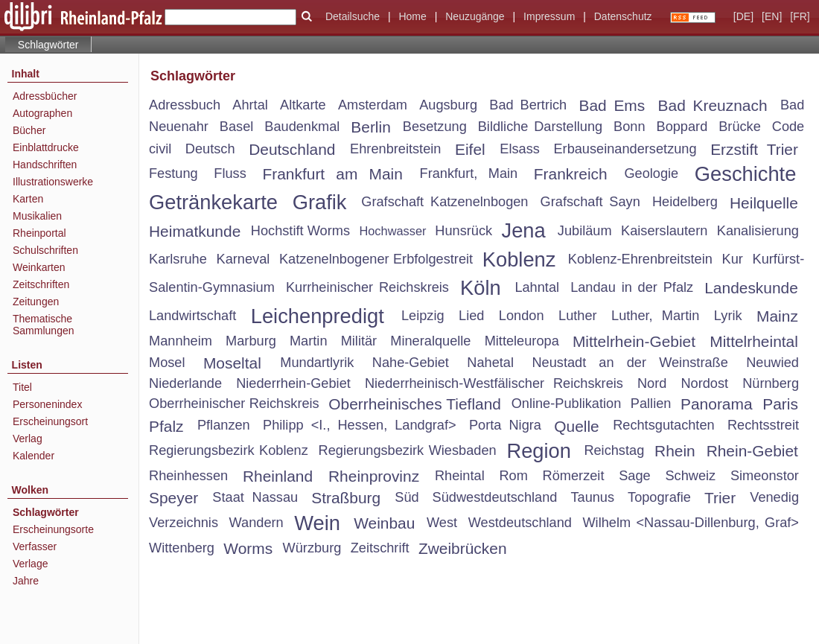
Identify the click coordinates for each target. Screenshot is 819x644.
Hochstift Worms (300, 231)
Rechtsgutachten (664, 425)
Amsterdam (373, 105)
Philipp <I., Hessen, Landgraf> (360, 425)
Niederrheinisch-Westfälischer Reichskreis (494, 383)
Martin (309, 341)
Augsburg (448, 105)
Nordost (704, 383)
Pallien (651, 404)
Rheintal (460, 476)
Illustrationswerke (53, 182)
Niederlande (185, 383)
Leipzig (423, 316)
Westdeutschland (520, 523)
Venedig (774, 497)
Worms (248, 548)
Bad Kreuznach (713, 105)
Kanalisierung (758, 231)
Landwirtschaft (192, 316)
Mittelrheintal (754, 341)
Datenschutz (623, 16)
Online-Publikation (567, 404)
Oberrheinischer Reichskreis (234, 404)
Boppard (682, 127)
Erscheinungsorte (53, 529)
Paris (780, 404)
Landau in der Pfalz (632, 287)
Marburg (251, 341)
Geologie (651, 173)
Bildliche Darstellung (540, 127)
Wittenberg (182, 548)
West (442, 523)
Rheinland (278, 476)
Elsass (520, 149)
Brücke (740, 127)
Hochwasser (392, 231)
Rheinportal (39, 233)
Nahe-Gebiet (411, 363)
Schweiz (690, 476)
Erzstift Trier (754, 149)
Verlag (28, 439)
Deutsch (210, 149)
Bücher (29, 130)
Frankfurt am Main (332, 174)
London (522, 316)
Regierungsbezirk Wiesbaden (408, 450)
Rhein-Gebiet (752, 451)
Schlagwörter (46, 512)
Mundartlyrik (317, 363)
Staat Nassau (255, 497)
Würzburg (312, 548)
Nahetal (490, 363)
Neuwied (772, 363)
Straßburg (346, 498)
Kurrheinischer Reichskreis (367, 287)
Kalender (34, 456)
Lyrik (728, 316)
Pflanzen (224, 425)
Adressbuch (185, 105)
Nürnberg (771, 383)
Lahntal (537, 287)
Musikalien (37, 216)
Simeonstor (765, 476)
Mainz (777, 316)
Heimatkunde (195, 231)
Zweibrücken (463, 548)
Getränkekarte (213, 202)
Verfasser (35, 546)
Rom (513, 476)
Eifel (470, 149)
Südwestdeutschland (495, 497)
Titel (22, 387)
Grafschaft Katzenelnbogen (444, 202)
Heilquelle (764, 203)
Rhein (675, 451)
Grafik (320, 202)
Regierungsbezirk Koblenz (229, 450)
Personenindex (47, 404)
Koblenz (519, 259)
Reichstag (614, 450)
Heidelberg (685, 202)
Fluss (230, 173)
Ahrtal (250, 105)
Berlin (371, 127)
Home (412, 16)
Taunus (592, 497)
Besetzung (435, 127)
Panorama (717, 404)
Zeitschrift (380, 548)
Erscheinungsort (50, 421)
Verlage (30, 564)
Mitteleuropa (522, 341)
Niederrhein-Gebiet (293, 383)
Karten (28, 199)
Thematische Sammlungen (44, 325)
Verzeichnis (184, 523)
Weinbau (384, 523)
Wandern (256, 523)
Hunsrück (463, 231)
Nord (652, 383)
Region (539, 451)
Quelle (576, 426)
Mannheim (181, 341)
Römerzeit (574, 476)
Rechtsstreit (763, 425)
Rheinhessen (188, 476)
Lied (471, 316)
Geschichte (746, 174)
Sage (634, 476)
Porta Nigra (505, 425)
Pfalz (166, 426)
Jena (524, 230)
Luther (578, 316)
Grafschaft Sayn (590, 202)
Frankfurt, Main (469, 173)
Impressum (549, 16)
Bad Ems (612, 105)
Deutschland (292, 149)
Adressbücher (45, 96)
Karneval (243, 259)
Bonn (629, 127)
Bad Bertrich (528, 105)
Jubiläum (585, 231)
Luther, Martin (655, 316)
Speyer (173, 498)
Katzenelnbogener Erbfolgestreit (376, 259)
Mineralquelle (430, 341)
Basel (237, 127)
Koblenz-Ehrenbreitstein (640, 259)
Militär (359, 341)
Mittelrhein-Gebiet (634, 341)
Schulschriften (45, 250)
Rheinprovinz (374, 476)
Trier (720, 498)
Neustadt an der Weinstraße (630, 363)
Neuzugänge (475, 16)
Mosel (167, 363)
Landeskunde (751, 288)
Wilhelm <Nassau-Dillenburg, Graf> (691, 523)
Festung (173, 173)
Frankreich (571, 174)
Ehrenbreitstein (395, 149)
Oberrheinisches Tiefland (415, 404)
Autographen (42, 113)
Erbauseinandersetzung (625, 149)
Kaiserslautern (664, 231)
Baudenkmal (302, 127)
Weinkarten (39, 267)
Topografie (659, 497)
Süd (407, 497)
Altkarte (303, 105)
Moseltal (232, 363)
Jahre (26, 581)
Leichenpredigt (318, 316)
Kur (733, 259)
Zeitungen (36, 302)
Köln (481, 288)
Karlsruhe (178, 259)
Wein (317, 523)
